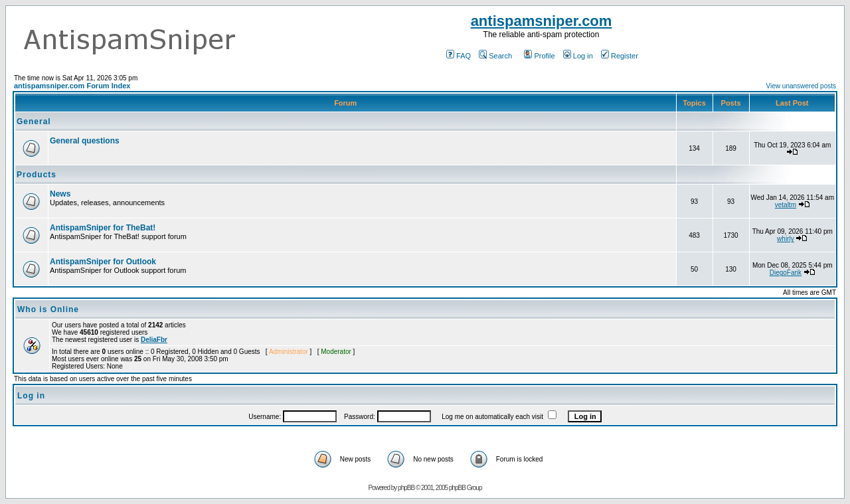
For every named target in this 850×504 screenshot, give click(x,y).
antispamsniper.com (542, 21)
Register (620, 56)
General (34, 122)
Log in (578, 56)
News (60, 194)
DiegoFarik (786, 273)
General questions (85, 141)
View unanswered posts (801, 86)
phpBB (406, 488)
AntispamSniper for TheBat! (103, 228)
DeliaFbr (154, 340)
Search (495, 56)
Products (37, 175)
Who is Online (48, 309)
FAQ (459, 56)
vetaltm (786, 205)
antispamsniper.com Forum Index (72, 86)
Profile (539, 56)
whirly (786, 239)
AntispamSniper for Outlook (103, 262)
